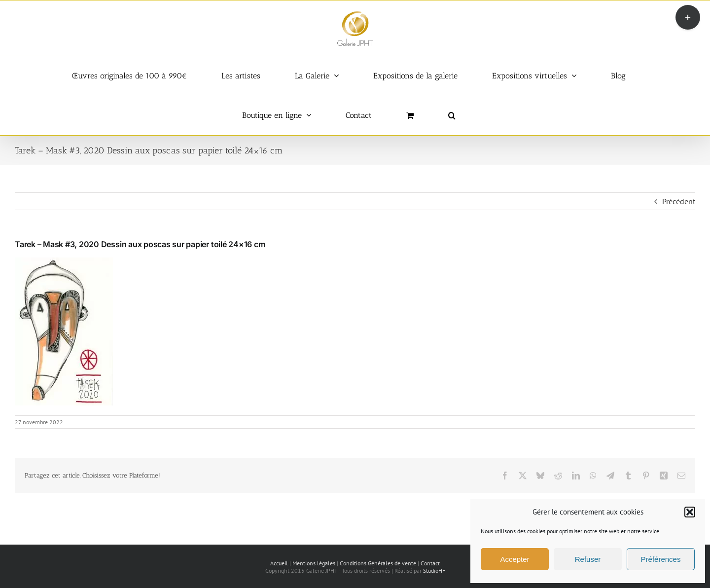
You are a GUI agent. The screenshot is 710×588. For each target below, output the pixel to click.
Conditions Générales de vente (378, 563)
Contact (430, 563)
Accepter (515, 559)
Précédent (679, 201)
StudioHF (434, 570)
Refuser (588, 559)
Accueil (279, 563)
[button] (690, 512)
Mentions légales (314, 563)
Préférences (661, 559)
